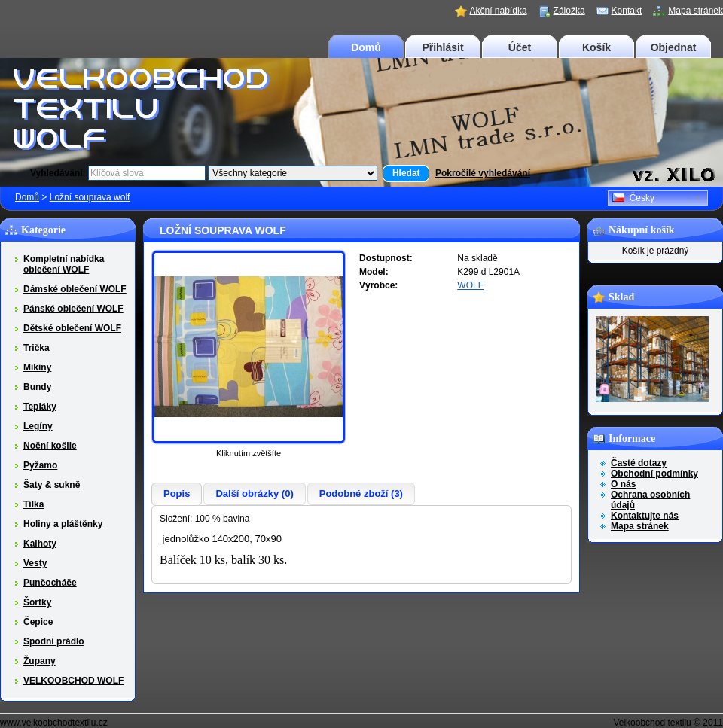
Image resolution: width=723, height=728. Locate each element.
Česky (633, 198)
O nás (623, 484)
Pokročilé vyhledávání (483, 173)
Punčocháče (50, 583)
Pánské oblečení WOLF (73, 309)
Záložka (569, 11)
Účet (520, 47)
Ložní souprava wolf (90, 197)
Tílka (34, 504)
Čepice (38, 622)
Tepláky (40, 407)
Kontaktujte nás (645, 516)
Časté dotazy (639, 463)
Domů (366, 47)
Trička (37, 348)
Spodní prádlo (54, 641)
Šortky (37, 602)
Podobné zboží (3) (361, 493)
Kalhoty (40, 544)
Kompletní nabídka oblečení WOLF (64, 264)
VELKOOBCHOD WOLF (73, 681)
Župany (40, 661)
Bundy (37, 387)
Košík (596, 47)
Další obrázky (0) (254, 493)
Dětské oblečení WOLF (72, 328)
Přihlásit (442, 47)
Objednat (674, 47)
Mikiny (37, 367)
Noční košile (50, 446)
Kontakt (627, 11)
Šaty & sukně (52, 485)
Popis (177, 493)
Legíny (38, 426)
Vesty (35, 563)
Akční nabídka (499, 11)
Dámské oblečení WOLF (75, 289)
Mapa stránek (696, 11)
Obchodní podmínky (654, 474)
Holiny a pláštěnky (63, 524)
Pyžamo (40, 465)
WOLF (470, 285)
